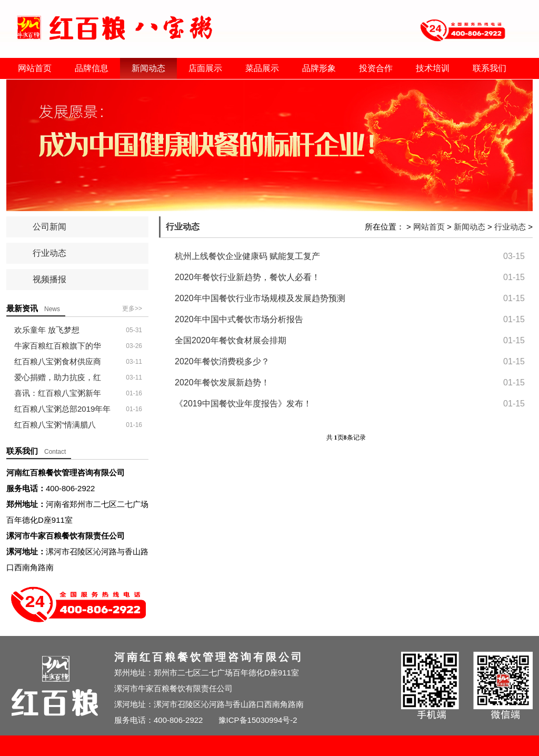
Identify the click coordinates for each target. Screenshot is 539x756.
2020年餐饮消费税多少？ (222, 361)
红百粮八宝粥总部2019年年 (62, 409)
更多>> (132, 309)
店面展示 (205, 68)
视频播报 (49, 279)
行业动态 (49, 253)
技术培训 (433, 68)
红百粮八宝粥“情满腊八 (55, 425)
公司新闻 (49, 227)
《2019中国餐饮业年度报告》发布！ (243, 404)
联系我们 (490, 68)
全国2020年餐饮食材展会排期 (231, 340)
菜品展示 (262, 68)
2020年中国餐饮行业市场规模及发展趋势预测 (260, 298)
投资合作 (376, 68)
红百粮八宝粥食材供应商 (58, 361)
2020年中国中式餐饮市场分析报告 (239, 319)
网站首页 (35, 68)
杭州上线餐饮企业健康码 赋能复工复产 (247, 256)
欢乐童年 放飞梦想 (47, 330)
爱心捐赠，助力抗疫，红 (58, 377)
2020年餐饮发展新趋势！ (222, 382)
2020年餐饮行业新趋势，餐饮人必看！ (247, 277)
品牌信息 (92, 68)
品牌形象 (319, 68)
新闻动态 (148, 68)
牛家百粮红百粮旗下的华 (58, 346)
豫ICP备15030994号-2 (258, 720)
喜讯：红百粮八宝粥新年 (58, 393)
